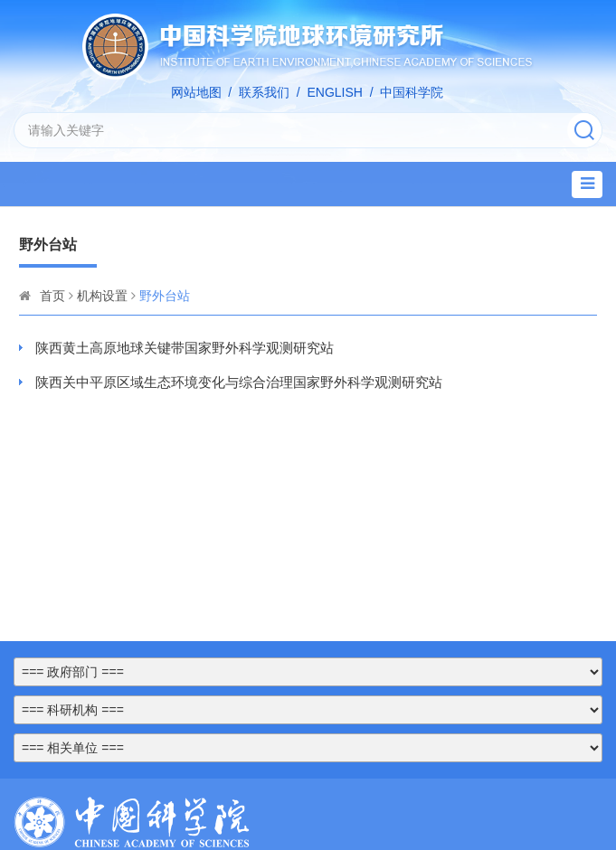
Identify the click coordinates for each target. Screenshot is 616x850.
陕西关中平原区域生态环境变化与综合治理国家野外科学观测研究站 (239, 382)
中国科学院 (412, 92)
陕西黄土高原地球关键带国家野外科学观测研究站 (185, 348)
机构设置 (102, 296)
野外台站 (165, 296)
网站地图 (196, 92)
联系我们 (264, 92)
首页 (52, 296)
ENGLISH (334, 92)
